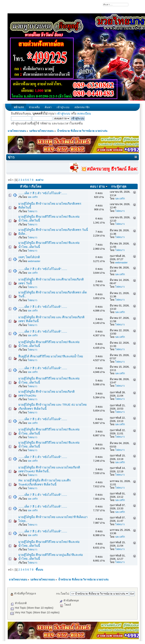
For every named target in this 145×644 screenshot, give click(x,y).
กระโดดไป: (63, 594)
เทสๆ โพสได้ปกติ (29, 257)
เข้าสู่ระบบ (63, 113)
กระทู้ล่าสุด (119, 186)
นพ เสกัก (33, 197)
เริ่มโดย (36, 186)
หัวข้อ (24, 186)
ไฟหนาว (32, 211)
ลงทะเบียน (84, 113)
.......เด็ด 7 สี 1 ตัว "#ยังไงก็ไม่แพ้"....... (43, 193)
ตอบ (93, 186)
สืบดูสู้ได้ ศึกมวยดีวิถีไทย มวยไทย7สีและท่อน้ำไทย (51, 356)
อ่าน (103, 186)
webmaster (34, 261)
